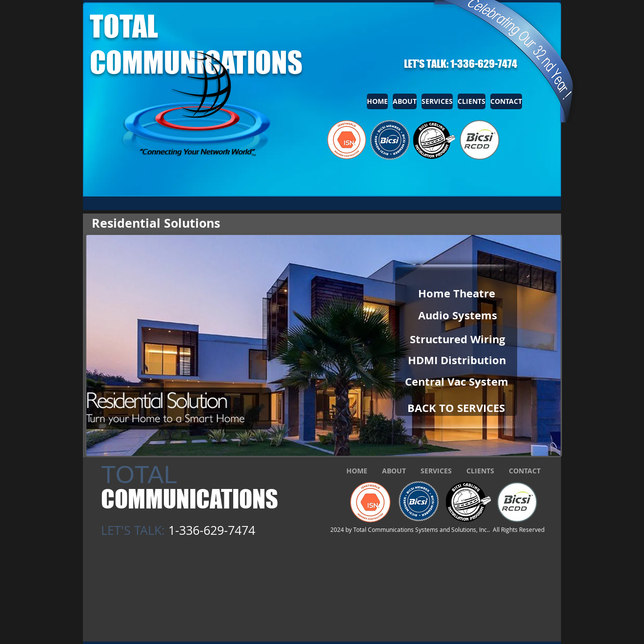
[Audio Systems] (457, 315)
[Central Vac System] (457, 382)
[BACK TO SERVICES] (456, 408)
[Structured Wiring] (457, 339)
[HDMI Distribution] (457, 360)
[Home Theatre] (456, 293)
